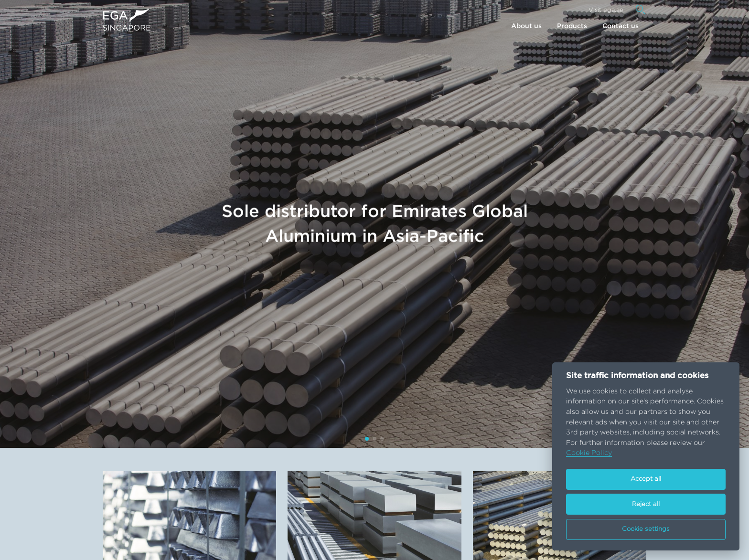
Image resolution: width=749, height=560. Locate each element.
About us (526, 26)
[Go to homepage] (127, 20)
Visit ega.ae (606, 10)
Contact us (621, 26)
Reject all (646, 504)
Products (572, 26)
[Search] (641, 10)
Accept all (646, 479)
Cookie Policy (589, 453)
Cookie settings (646, 529)
